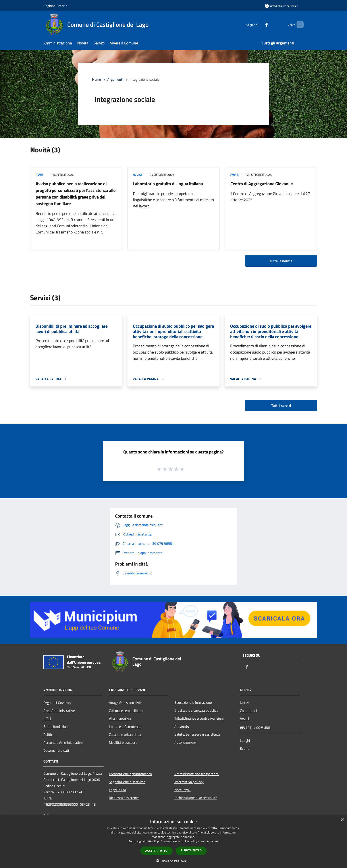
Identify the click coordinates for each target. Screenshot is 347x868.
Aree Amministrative (59, 711)
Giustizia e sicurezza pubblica (196, 710)
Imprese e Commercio (125, 727)
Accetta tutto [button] (156, 851)
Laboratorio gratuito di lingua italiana (168, 184)
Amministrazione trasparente (197, 774)
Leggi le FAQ (118, 790)
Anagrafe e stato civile (126, 703)
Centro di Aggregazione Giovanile (262, 184)
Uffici (47, 719)
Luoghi (245, 740)
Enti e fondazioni (56, 727)
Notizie (245, 703)
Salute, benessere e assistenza (197, 734)
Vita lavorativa (120, 719)
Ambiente (182, 726)
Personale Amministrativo (63, 742)
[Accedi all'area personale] (281, 6)
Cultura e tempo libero (126, 711)
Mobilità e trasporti (123, 742)
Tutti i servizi (281, 405)
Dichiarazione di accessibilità (196, 798)
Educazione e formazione (193, 702)
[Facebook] (259, 24)
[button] (173, 860)
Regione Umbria (55, 6)
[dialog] (173, 842)
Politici (48, 734)
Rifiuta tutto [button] (191, 850)
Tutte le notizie (281, 261)
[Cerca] (298, 25)
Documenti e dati (56, 750)
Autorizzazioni (185, 742)
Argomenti (115, 79)
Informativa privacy (189, 782)
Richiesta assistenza (124, 798)
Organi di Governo (57, 703)
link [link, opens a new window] (216, 841)
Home (96, 79)
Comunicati (248, 711)
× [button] (342, 820)
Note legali (182, 790)
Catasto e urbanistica (125, 734)
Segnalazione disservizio (127, 782)
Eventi (245, 748)
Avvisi (40, 175)
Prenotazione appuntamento (130, 774)
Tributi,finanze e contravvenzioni (199, 718)
